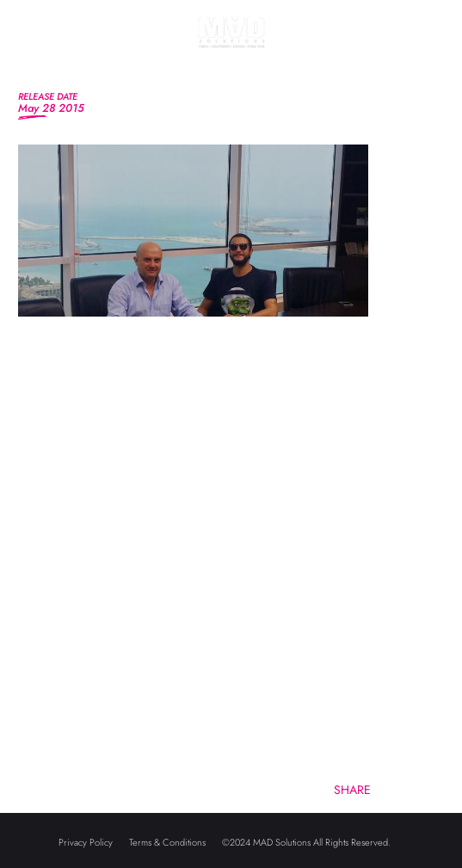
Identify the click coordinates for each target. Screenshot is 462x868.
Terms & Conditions (167, 842)
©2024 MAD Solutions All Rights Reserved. (306, 842)
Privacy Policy (86, 842)
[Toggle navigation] (33, 51)
